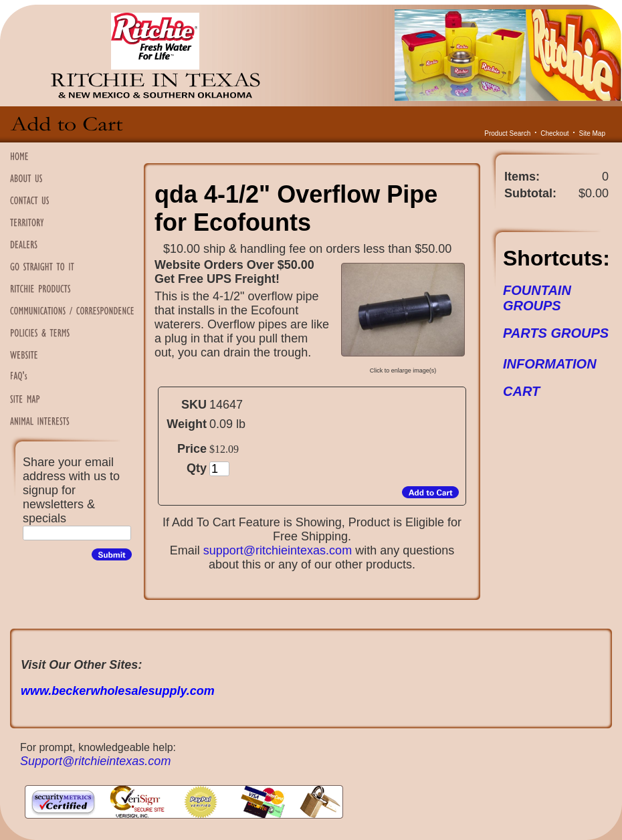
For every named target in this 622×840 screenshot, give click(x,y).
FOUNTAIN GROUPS (537, 298)
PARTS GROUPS (556, 333)
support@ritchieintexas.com (278, 550)
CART (521, 391)
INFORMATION (550, 364)
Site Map (592, 133)
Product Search (507, 133)
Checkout (554, 133)
